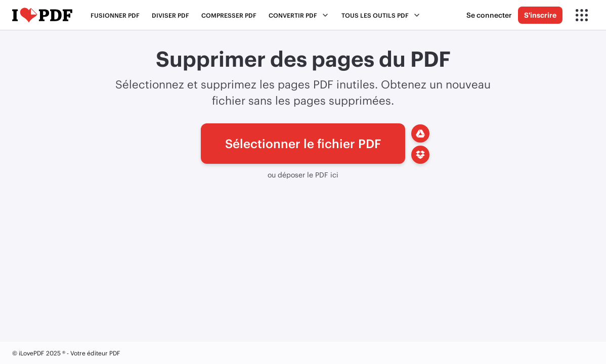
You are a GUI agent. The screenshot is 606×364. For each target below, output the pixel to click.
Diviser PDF (170, 15)
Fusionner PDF (115, 15)
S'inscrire (540, 15)
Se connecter (489, 15)
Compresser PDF (229, 15)
